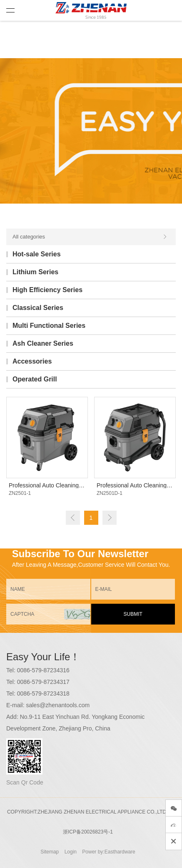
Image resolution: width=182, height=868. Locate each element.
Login (71, 852)
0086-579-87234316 (43, 670)
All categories (90, 237)
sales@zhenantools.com (58, 705)
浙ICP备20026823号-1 (88, 832)
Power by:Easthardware (108, 852)
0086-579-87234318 (43, 693)
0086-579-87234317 (43, 682)
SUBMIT (133, 614)
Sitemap (50, 852)
